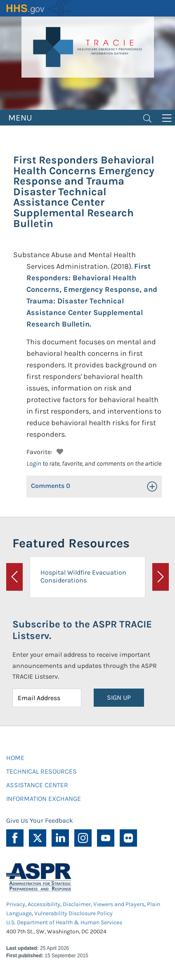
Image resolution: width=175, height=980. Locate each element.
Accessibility (44, 904)
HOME (15, 758)
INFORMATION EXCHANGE (44, 799)
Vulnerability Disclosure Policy (73, 913)
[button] (59, 451)
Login (34, 463)
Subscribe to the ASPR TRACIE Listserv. (82, 630)
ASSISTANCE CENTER (37, 785)
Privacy (16, 904)
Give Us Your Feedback (40, 820)
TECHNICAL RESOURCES (41, 771)
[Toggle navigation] (147, 118)
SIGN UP (119, 697)
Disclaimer (77, 904)
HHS (39, 8)
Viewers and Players (119, 904)
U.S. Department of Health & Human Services (64, 922)
